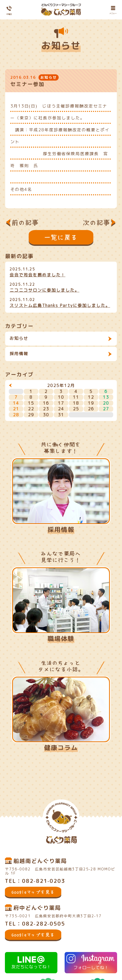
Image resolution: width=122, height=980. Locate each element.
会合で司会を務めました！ (37, 275)
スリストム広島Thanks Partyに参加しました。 (60, 305)
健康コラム (61, 748)
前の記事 (25, 223)
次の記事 (97, 223)
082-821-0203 (44, 881)
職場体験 (61, 639)
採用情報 (19, 354)
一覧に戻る (61, 237)
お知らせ (19, 338)
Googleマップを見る (33, 892)
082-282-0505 (44, 924)
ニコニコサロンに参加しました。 (44, 290)
